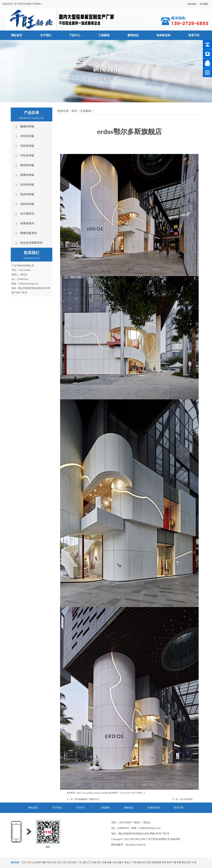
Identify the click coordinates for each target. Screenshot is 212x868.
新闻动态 (133, 35)
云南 (69, 862)
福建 (109, 862)
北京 (24, 862)
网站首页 (17, 35)
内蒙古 (120, 862)
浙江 (99, 862)
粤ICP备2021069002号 (136, 845)
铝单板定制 (164, 35)
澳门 (189, 862)
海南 (139, 862)
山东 (114, 862)
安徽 (104, 862)
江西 (64, 862)
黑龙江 (128, 862)
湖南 (44, 862)
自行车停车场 (186, 799)
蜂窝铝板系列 (29, 233)
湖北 (74, 862)
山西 (84, 862)
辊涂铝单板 (27, 194)
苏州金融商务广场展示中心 (87, 799)
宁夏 (174, 862)
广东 (79, 862)
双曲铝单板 (27, 175)
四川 (144, 862)
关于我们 (46, 35)
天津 (29, 862)
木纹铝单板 (27, 136)
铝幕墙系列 (27, 223)
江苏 (59, 862)
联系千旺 (194, 35)
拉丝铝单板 (27, 185)
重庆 (39, 862)
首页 (74, 111)
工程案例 (104, 35)
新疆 (179, 862)
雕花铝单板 (27, 165)
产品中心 (75, 35)
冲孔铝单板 (27, 155)
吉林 (94, 862)
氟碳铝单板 (27, 126)
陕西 (159, 862)
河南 (49, 862)
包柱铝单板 (27, 204)
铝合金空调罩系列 (31, 243)
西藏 (154, 862)
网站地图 (192, 4)
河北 (54, 862)
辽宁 (89, 862)
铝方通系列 (27, 214)
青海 (169, 862)
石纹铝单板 (27, 146)
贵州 (149, 862)
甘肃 (164, 862)
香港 (184, 862)
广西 (134, 862)
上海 (34, 862)
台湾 (194, 862)
